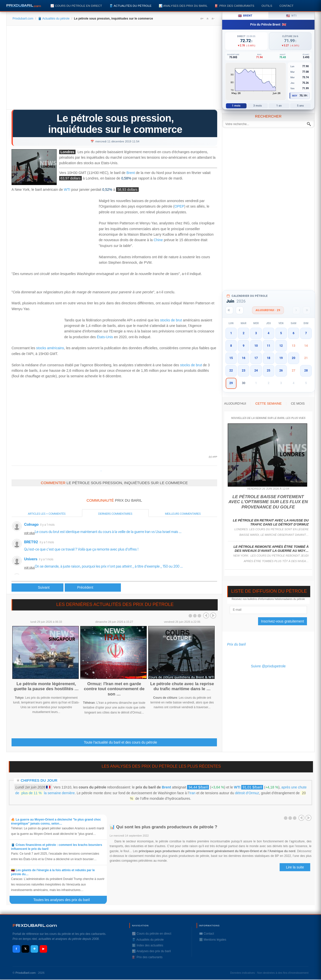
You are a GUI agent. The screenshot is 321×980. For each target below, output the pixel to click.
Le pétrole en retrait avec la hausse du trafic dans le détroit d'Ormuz (271, 522)
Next (213, 615)
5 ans (300, 106)
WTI (67, 190)
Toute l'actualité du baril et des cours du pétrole (120, 742)
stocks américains (50, 348)
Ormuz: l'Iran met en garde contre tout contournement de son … (114, 689)
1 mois (236, 106)
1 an (279, 106)
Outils (267, 6)
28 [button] (306, 371)
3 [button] (256, 333)
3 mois (258, 106)
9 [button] (244, 346)
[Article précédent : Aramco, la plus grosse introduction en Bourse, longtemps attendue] (37, 588)
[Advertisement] (114, 69)
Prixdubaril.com (23, 19)
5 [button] (281, 333)
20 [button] (293, 358)
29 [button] (231, 383)
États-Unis (105, 337)
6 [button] (294, 333)
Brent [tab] (245, 16)
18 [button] (269, 358)
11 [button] (269, 346)
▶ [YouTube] (43, 949)
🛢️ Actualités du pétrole (130, 6)
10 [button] (256, 346)
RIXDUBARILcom (35, 925)
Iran (192, 793)
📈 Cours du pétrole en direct (76, 6)
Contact (286, 6)
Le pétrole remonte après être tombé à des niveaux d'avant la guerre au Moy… (271, 549)
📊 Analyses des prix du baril (183, 6)
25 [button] (269, 371)
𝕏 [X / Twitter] (25, 949)
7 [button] (306, 333)
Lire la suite (295, 867)
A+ (202, 19)
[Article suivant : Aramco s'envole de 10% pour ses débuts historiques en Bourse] (93, 588)
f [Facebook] (16, 949)
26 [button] (281, 371)
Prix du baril (236, 644)
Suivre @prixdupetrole (268, 666)
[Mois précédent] (240, 310)
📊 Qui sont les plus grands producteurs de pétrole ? (164, 827)
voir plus (29, 533)
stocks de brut (171, 320)
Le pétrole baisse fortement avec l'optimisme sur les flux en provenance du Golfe (268, 502)
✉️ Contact (207, 934)
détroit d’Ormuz (247, 793)
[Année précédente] (229, 310)
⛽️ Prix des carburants (234, 6)
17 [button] (256, 358)
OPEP (179, 206)
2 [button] (244, 333)
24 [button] (256, 371)
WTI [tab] (291, 16)
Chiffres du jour (39, 780)
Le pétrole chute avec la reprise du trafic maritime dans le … (182, 686)
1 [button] (231, 333)
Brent (131, 173)
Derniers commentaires (115, 514)
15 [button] (231, 358)
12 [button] (281, 346)
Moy (295, 96)
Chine (158, 240)
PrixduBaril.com (26, 973)
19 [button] (281, 358)
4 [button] (268, 333)
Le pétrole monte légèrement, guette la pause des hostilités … (46, 686)
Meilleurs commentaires (183, 514)
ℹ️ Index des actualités (147, 945)
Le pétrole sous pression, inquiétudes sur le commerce (115, 124)
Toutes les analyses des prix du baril (64, 900)
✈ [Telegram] (34, 949)
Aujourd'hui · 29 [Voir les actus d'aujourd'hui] (268, 310)
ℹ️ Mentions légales (213, 940)
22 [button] (231, 371)
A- (213, 19)
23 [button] (244, 371)
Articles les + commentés (47, 514)
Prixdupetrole (101, 471)
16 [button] (244, 358)
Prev (206, 615)
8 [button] (231, 346)
